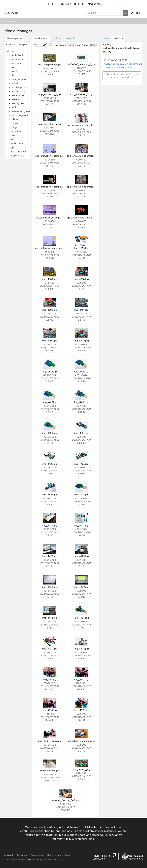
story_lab (19, 156)
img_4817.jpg (81, 710)
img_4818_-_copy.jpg (50, 741)
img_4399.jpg (50, 310)
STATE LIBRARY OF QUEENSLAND (73, 4)
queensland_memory (23, 111)
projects (16, 99)
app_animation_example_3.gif (83, 156)
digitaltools (17, 55)
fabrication (17, 59)
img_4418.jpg (81, 402)
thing (14, 128)
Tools (136, 13)
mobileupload (19, 87)
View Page (11, 21)
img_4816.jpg (50, 710)
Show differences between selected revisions (122, 76)
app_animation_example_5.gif (83, 187)
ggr (13, 67)
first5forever (20, 152)
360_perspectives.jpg (50, 65)
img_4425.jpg (81, 495)
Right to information (58, 855)
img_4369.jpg (50, 279)
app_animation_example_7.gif (83, 217)
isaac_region (18, 79)
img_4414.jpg (50, 371)
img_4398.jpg (81, 279)
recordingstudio (20, 115)
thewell (15, 123)
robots (14, 119)
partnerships (18, 91)
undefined (17, 132)
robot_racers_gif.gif (81, 769)
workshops (17, 144)
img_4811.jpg (50, 679)
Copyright (9, 855)
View (106, 38)
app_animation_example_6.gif (51, 217)
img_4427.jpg (81, 525)
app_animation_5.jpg (50, 124)
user (13, 136)
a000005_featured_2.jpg (81, 64)
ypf (13, 148)
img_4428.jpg (50, 556)
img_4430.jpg (50, 587)
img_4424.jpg (50, 495)
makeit (15, 83)
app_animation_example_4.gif (51, 187)
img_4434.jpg (81, 618)
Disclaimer (23, 855)
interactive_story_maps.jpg (81, 741)
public (14, 107)
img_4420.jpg (50, 433)
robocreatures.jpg (50, 771)
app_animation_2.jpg (50, 94)
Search (70, 38)
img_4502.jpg (81, 649)
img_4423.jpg (81, 464)
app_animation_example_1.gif (83, 125)
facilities (16, 63)
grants (14, 71)
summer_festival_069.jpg (65, 800)
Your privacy (38, 855)
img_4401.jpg (81, 310)
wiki (13, 140)
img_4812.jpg (81, 679)
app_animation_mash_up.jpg (51, 248)
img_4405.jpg (81, 341)
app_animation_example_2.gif (51, 156)
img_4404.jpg (50, 341)
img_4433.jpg (50, 618)
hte (13, 75)
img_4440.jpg (50, 649)
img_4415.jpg (81, 371)
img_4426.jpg (50, 525)
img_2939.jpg (81, 248)
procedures (17, 95)
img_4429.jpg (81, 556)
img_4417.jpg (50, 402)
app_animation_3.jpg (81, 94)
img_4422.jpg (50, 464)
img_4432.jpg (81, 587)
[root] (12, 51)
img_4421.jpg (81, 433)
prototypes (17, 103)
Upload (57, 38)
